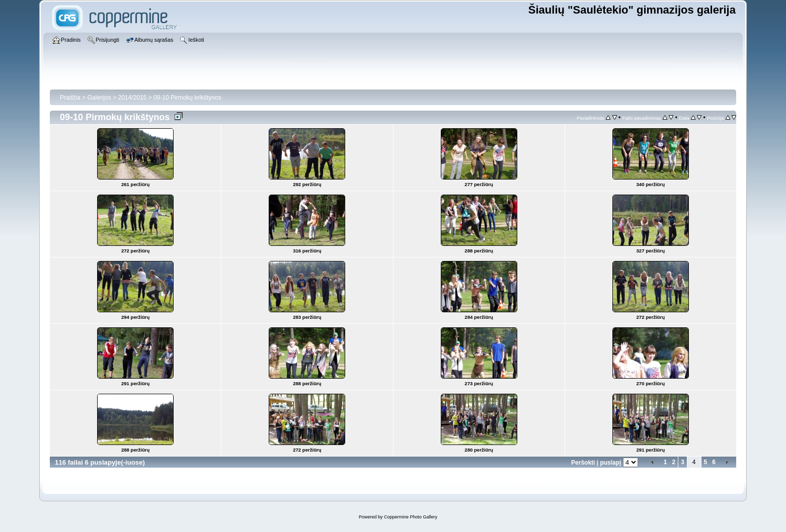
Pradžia (70, 98)
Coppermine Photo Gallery (411, 517)
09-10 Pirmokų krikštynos (187, 98)
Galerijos (99, 98)
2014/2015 (133, 98)
